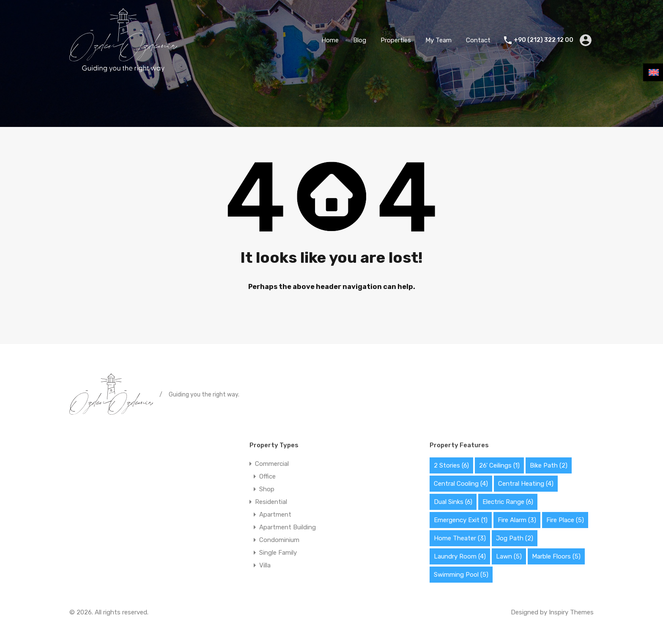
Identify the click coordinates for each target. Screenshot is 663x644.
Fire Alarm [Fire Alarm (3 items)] (517, 520)
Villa (265, 565)
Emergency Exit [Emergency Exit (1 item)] (461, 520)
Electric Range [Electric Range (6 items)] (508, 502)
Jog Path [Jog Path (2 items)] (515, 538)
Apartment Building (288, 527)
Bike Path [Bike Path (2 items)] (549, 465)
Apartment (275, 515)
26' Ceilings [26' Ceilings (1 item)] (499, 465)
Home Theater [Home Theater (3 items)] (460, 538)
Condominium (279, 540)
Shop (267, 489)
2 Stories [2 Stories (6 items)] (451, 465)
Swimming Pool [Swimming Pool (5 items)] (461, 575)
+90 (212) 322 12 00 (544, 40)
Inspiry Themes (571, 612)
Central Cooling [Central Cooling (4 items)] (461, 484)
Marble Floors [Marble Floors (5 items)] (556, 556)
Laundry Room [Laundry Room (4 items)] (460, 556)
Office (267, 476)
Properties (396, 40)
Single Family (278, 553)
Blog (360, 40)
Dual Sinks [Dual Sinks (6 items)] (453, 502)
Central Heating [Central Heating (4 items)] (526, 484)
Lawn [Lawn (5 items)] (509, 556)
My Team (438, 40)
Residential (271, 502)
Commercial (272, 464)
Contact (478, 40)
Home (330, 40)
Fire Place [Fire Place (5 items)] (565, 520)
